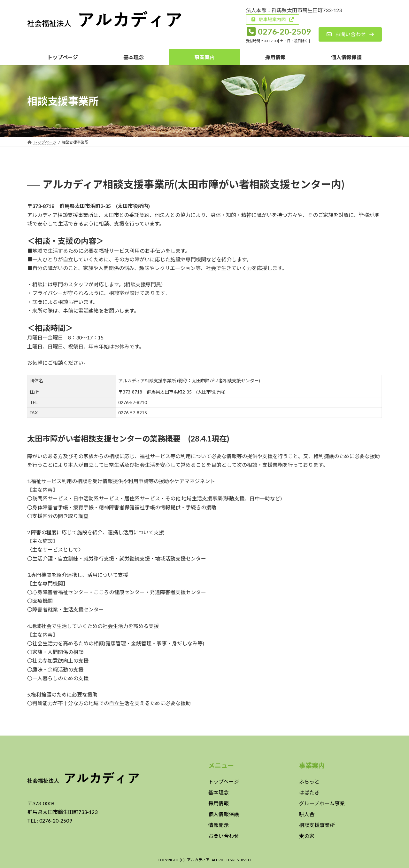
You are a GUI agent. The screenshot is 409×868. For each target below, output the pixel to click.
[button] (273, 20)
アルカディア (198, 860)
